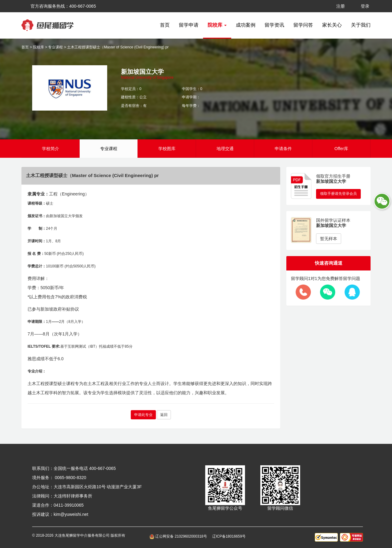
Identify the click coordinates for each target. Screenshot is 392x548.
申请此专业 (143, 415)
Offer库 (341, 149)
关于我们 (361, 25)
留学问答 (303, 25)
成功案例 (246, 25)
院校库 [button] (217, 25)
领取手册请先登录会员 (338, 194)
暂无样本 (329, 239)
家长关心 (332, 25)
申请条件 (283, 149)
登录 (365, 6)
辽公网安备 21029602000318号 (179, 536)
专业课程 (55, 47)
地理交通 (225, 149)
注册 (341, 6)
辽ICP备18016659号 (229, 536)
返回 (164, 415)
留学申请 (189, 25)
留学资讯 (274, 25)
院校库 (39, 47)
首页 (165, 25)
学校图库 (167, 149)
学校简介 (51, 149)
